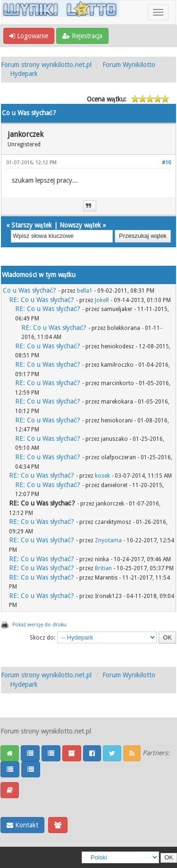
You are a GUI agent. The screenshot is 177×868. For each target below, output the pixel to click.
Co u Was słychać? (29, 290)
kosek (102, 476)
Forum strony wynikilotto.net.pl (46, 65)
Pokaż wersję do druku (40, 625)
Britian (103, 568)
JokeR (102, 300)
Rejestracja (82, 36)
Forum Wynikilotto (129, 65)
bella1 (85, 291)
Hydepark (24, 74)
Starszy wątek (32, 225)
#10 (166, 163)
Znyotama (108, 540)
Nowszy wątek (80, 225)
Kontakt (22, 825)
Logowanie (29, 36)
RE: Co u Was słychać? (42, 300)
